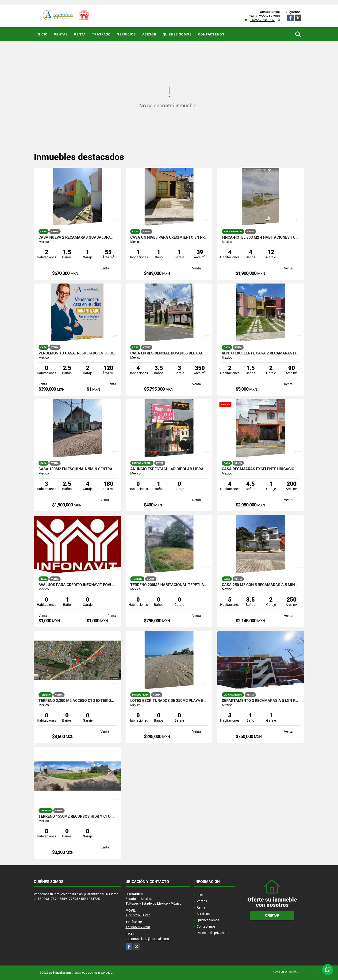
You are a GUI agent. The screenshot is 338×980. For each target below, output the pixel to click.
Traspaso (101, 34)
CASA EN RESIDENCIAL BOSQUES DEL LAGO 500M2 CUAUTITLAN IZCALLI (169, 353)
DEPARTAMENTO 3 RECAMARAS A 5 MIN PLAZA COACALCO (261, 701)
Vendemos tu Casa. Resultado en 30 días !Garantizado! (77, 353)
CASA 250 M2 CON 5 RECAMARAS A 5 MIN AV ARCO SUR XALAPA (261, 585)
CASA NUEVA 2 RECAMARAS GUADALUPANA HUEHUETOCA (77, 237)
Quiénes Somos (177, 34)
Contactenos (211, 34)
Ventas (61, 34)
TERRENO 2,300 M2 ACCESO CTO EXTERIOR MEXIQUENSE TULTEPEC (77, 701)
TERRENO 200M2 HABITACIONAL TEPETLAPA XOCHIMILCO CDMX (169, 585)
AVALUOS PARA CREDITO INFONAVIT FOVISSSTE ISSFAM (77, 585)
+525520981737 (262, 20)
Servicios (127, 34)
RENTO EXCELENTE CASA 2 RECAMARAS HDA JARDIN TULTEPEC (261, 353)
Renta (80, 34)
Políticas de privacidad (213, 933)
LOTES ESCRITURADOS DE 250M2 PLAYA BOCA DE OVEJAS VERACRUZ (169, 701)
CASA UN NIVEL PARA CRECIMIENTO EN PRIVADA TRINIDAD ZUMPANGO (169, 237)
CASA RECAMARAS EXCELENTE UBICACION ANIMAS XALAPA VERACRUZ (261, 469)
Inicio (42, 34)
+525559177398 (268, 16)
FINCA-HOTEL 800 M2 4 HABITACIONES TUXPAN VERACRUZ (261, 237)
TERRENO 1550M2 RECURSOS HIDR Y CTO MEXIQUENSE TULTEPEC (77, 817)
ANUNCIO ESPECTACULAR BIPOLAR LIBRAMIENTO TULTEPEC (169, 469)
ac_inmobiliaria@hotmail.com (147, 939)
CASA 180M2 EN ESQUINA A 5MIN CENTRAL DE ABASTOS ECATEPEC (77, 469)
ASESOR (149, 34)
